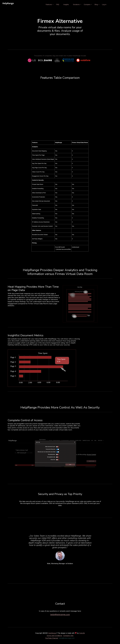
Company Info (68, 636)
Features (49, 4)
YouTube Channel (52, 638)
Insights (66, 4)
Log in (104, 4)
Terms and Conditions (54, 636)
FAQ (58, 4)
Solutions (76, 4)
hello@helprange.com (60, 614)
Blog (96, 4)
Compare (87, 4)
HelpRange (52, 633)
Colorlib (82, 633)
